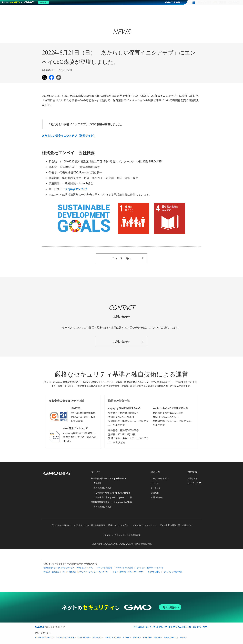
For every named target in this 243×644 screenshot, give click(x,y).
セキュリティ (97, 637)
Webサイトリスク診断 (124, 568)
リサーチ (126, 637)
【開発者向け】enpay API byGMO (109, 497)
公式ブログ (193, 483)
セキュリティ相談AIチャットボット (150, 568)
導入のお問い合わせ (103, 488)
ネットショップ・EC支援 (65, 637)
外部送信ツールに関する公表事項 (90, 525)
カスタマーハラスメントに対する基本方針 (121, 535)
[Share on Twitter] (44, 77)
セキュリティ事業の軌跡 (173, 572)
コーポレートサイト (160, 478)
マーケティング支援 (112, 637)
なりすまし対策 (154, 572)
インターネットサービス (44, 637)
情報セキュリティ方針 (118, 525)
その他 (183, 637)
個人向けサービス (170, 637)
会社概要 (155, 493)
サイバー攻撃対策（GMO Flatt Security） (129, 572)
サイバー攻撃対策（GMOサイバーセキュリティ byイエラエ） (86, 572)
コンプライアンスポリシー (144, 525)
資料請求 (98, 483)
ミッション (156, 488)
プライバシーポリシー (61, 525)
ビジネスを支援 (83, 637)
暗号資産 (157, 637)
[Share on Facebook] (52, 77)
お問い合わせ (157, 497)
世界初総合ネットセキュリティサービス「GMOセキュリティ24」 (69, 568)
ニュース (155, 483)
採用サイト (193, 478)
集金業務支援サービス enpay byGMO (108, 478)
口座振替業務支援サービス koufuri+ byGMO (111, 502)
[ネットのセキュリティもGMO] (26, 2)
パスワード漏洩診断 (105, 568)
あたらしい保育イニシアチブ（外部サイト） (69, 136)
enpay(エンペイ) (77, 189)
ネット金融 (147, 637)
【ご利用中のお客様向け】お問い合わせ (112, 493)
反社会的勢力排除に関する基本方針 (176, 525)
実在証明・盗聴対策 (51, 572)
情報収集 (136, 637)
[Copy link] (59, 77)
